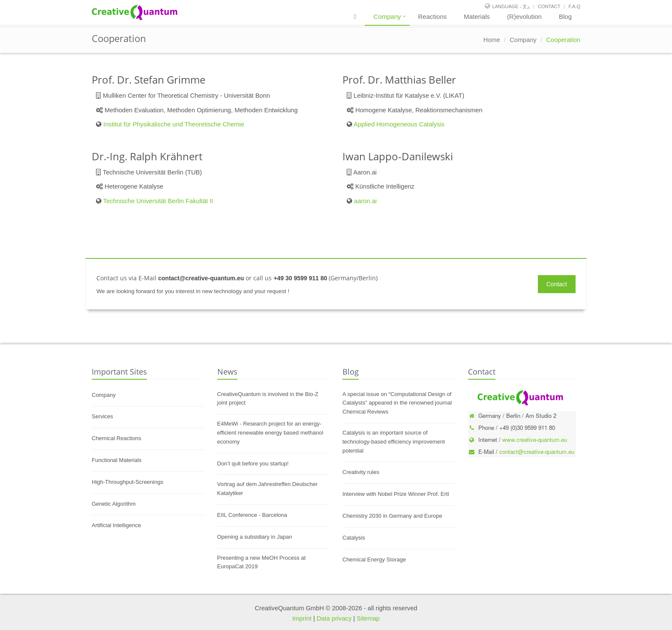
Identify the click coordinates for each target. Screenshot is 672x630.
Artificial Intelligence (116, 525)
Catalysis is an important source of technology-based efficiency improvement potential (394, 442)
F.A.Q (574, 6)
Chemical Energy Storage (374, 559)
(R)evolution (524, 16)
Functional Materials (117, 460)
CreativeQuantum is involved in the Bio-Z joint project (268, 399)
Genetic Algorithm (114, 504)
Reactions (433, 16)
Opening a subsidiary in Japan (255, 537)
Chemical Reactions (117, 438)
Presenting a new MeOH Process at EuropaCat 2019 (262, 562)
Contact (549, 6)
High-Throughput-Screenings (127, 482)
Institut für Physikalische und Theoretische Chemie (174, 124)
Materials (477, 16)
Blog (565, 16)
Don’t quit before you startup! (253, 463)
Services (102, 416)
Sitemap (368, 618)
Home (492, 40)
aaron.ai (365, 201)
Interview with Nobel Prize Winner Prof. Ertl (396, 494)
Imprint (302, 618)
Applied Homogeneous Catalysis (399, 124)
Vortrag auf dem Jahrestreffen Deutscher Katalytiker (268, 489)
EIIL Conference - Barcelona (252, 515)
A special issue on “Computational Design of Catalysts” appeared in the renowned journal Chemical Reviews (397, 403)
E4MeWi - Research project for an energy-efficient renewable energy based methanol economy (270, 433)
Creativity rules (361, 472)
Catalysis (354, 538)
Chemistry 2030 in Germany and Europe (392, 516)
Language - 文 (511, 6)
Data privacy (334, 618)
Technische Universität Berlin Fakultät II (158, 201)
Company (387, 16)
